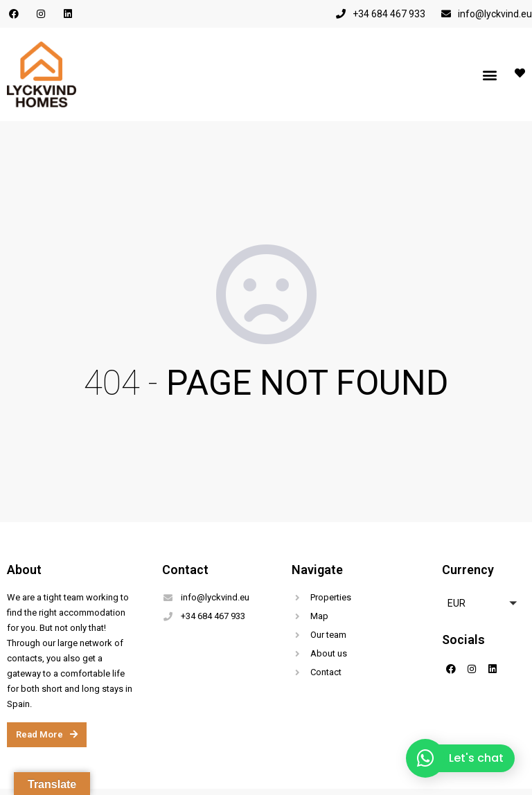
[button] (489, 74)
